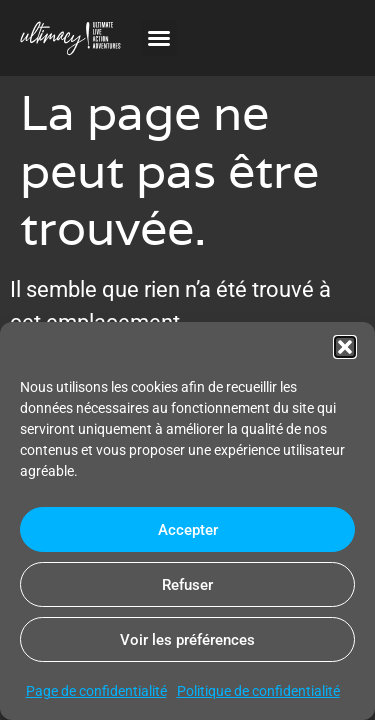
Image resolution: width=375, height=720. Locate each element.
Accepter (188, 530)
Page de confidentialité (96, 691)
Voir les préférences (187, 640)
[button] (345, 347)
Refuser (187, 585)
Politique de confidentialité (258, 691)
